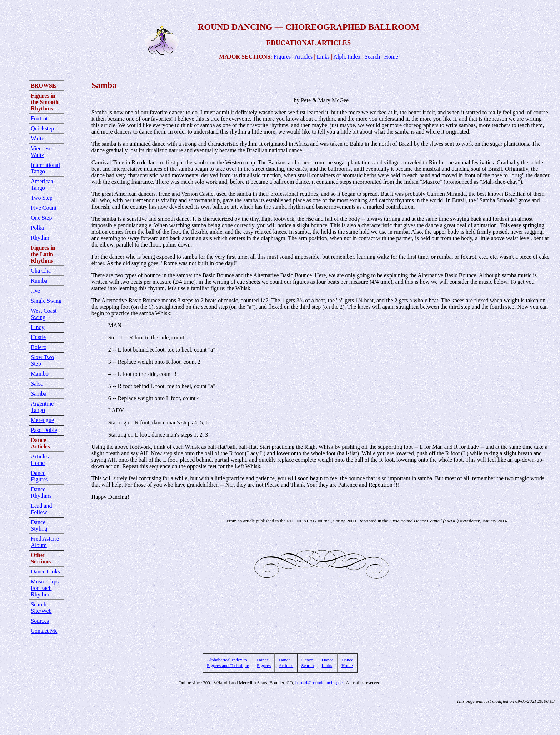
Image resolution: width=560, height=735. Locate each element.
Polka (37, 228)
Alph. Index (347, 57)
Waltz (37, 138)
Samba (39, 394)
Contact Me (44, 631)
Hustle (38, 337)
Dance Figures (39, 476)
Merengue (42, 420)
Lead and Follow (41, 509)
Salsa (37, 384)
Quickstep (42, 128)
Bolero (39, 347)
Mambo (40, 374)
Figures (282, 57)
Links (323, 57)
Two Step (42, 198)
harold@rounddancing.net (320, 683)
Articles (304, 57)
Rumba (39, 281)
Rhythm (40, 238)
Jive (35, 291)
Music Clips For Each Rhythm (45, 588)
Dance (38, 572)
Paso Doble (44, 430)
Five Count (44, 208)
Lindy (37, 327)
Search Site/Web (41, 608)
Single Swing (46, 301)
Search (372, 57)
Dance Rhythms (41, 493)
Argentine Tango (42, 407)
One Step (41, 218)
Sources (40, 621)
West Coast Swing (44, 314)
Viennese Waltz (41, 152)
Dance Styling (39, 525)
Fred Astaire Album (45, 542)
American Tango (42, 185)
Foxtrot (39, 118)
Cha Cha (41, 271)
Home (391, 57)
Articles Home (40, 460)
